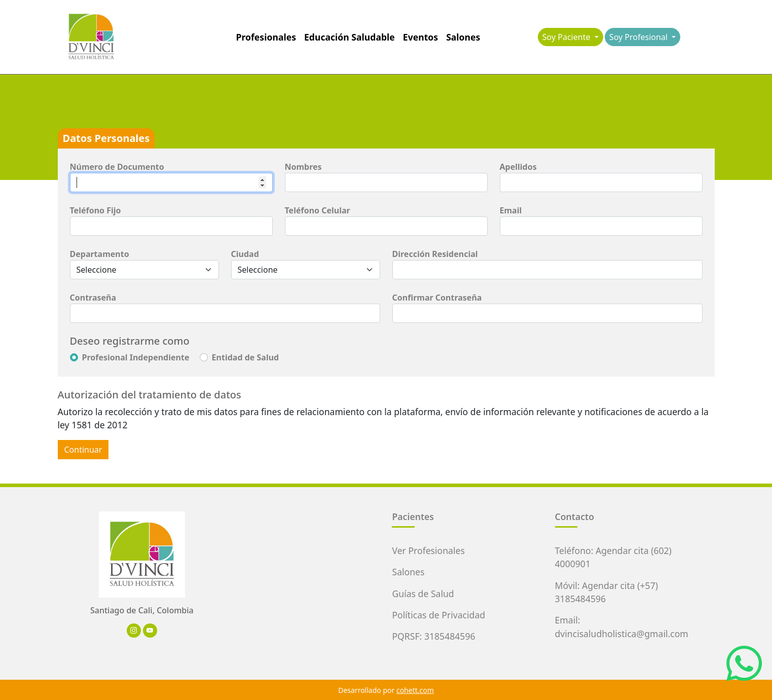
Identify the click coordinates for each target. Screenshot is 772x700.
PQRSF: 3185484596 (433, 636)
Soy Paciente (567, 37)
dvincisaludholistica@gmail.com (622, 634)
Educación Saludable (350, 37)
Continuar (83, 450)
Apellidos (518, 167)
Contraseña (93, 298)
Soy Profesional (639, 37)
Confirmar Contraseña (437, 298)
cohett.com (415, 690)
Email (511, 210)
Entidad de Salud (246, 357)
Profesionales (266, 37)
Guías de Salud (423, 594)
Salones (463, 37)
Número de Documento (117, 167)
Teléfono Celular (318, 210)
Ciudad (245, 254)
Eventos (420, 37)
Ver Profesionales (428, 550)
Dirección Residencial (435, 254)
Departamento (100, 254)
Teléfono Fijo (96, 210)
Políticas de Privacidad (438, 615)
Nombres (303, 167)
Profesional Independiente (136, 357)
